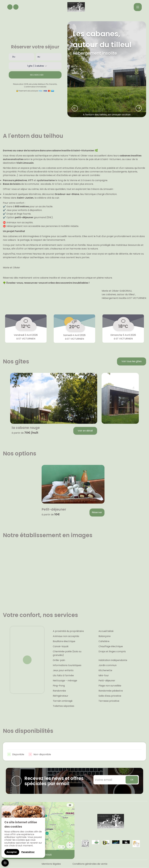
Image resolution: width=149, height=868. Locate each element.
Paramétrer (28, 852)
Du (14, 57)
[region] (23, 832)
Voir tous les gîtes (132, 361)
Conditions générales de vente (90, 864)
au (39, 57)
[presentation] (75, 108)
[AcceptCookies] (5, 863)
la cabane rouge (26, 428)
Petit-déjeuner (54, 510)
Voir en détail (85, 431)
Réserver (97, 512)
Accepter (12, 852)
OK (132, 780)
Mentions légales (51, 864)
